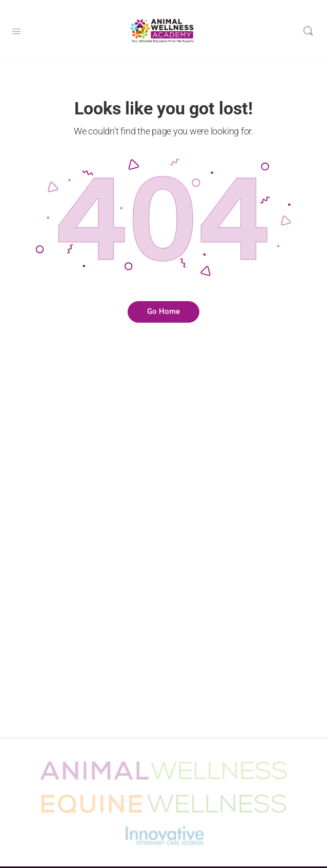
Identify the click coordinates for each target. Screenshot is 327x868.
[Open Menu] (16, 30)
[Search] (308, 31)
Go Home (163, 311)
